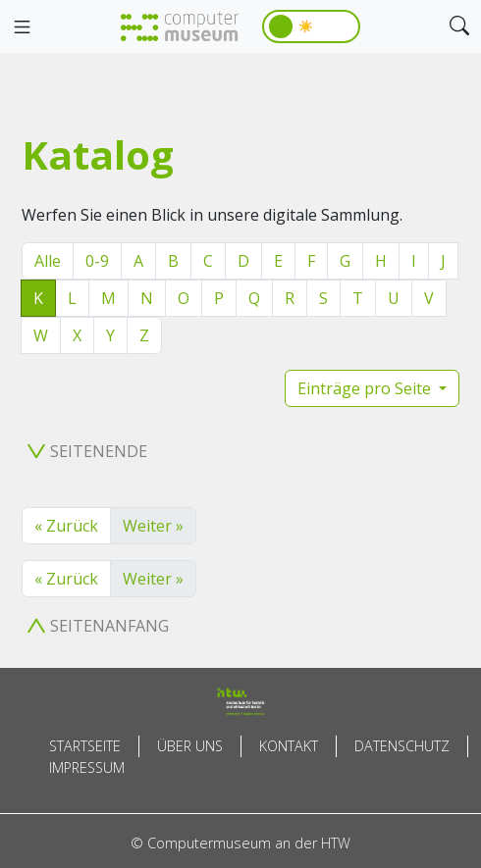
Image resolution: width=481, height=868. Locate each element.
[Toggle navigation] (22, 27)
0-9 (97, 261)
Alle (48, 261)
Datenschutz (402, 746)
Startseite (85, 746)
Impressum (87, 767)
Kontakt (289, 746)
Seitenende (87, 451)
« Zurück (66, 526)
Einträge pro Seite (366, 388)
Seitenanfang (98, 626)
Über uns (190, 746)
